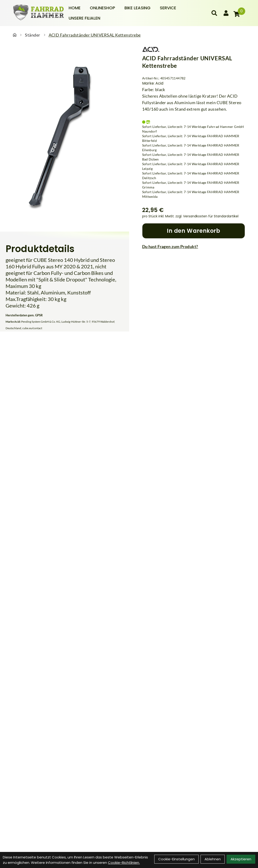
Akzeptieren (241, 859)
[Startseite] (15, 35)
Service (168, 8)
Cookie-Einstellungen (176, 859)
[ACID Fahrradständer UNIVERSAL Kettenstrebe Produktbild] (65, 137)
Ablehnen (213, 859)
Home (75, 8)
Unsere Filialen (84, 18)
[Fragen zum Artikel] (194, 246)
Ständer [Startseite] (32, 35)
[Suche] (214, 13)
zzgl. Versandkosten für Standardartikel (207, 216)
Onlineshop (102, 8)
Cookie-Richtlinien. (124, 863)
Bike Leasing (137, 8)
